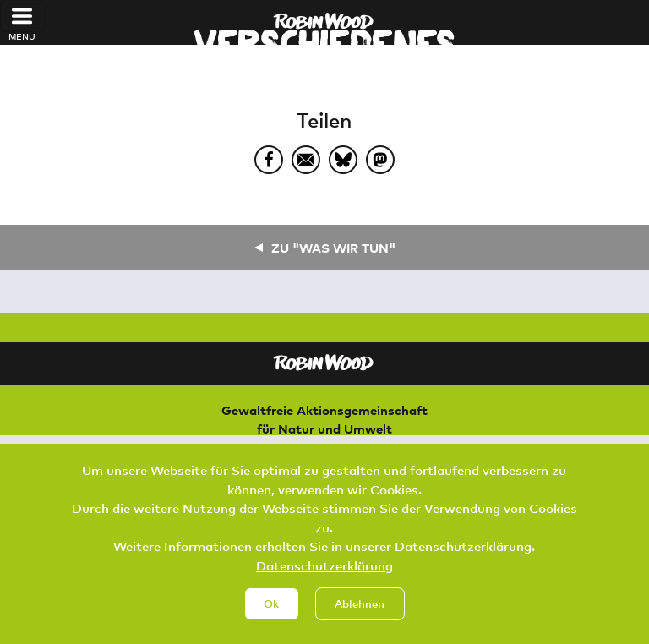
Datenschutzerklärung (324, 578)
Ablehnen (360, 617)
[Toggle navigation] (22, 16)
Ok (271, 617)
